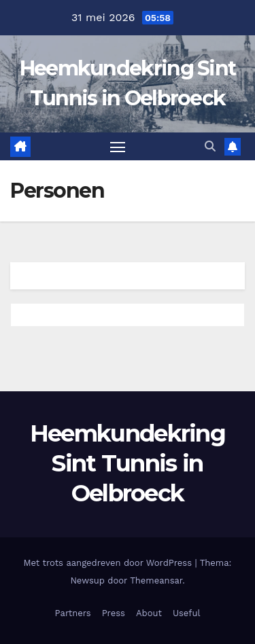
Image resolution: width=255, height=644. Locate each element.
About (149, 613)
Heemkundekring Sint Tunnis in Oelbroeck (128, 463)
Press (114, 613)
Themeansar (156, 580)
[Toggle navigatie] (118, 147)
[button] (210, 146)
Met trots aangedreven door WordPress (109, 563)
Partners (73, 613)
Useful (186, 613)
